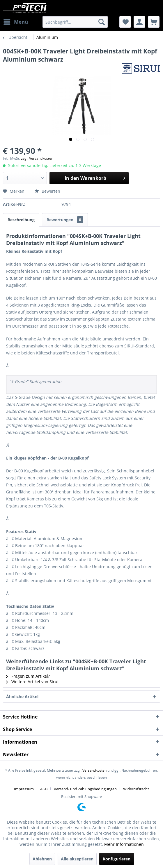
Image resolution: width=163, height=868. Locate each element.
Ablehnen (42, 859)
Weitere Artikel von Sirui (32, 682)
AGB (44, 789)
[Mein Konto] (139, 22)
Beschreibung (21, 220)
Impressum (24, 789)
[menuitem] (15, 22)
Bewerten (47, 191)
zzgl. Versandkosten (37, 158)
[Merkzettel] (125, 22)
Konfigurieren (117, 859)
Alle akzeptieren (77, 859)
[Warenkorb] (154, 22)
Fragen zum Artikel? (28, 676)
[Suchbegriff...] (75, 22)
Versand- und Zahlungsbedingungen (85, 789)
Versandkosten (94, 770)
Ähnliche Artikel (22, 696)
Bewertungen (65, 220)
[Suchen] (102, 22)
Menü (16, 21)
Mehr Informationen (124, 844)
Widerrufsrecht (136, 789)
